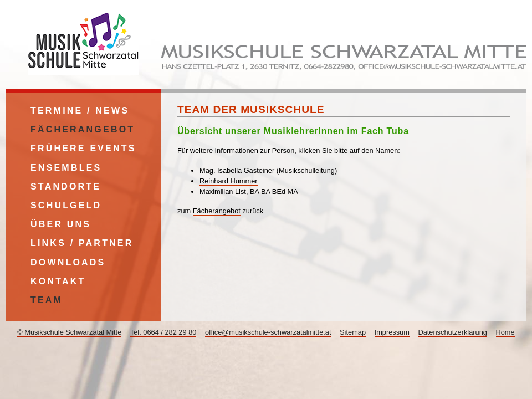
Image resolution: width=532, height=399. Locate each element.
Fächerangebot (217, 211)
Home (505, 332)
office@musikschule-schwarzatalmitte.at (268, 332)
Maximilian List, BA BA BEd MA (249, 191)
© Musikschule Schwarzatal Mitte (69, 332)
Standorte (66, 186)
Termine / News (80, 111)
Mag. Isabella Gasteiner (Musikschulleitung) (268, 170)
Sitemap (353, 332)
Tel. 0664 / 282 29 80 (163, 332)
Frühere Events (83, 148)
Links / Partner (82, 243)
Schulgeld (66, 205)
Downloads (68, 262)
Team (47, 300)
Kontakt (58, 281)
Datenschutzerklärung (452, 332)
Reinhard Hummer (229, 181)
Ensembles (66, 168)
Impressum (392, 332)
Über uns (61, 224)
